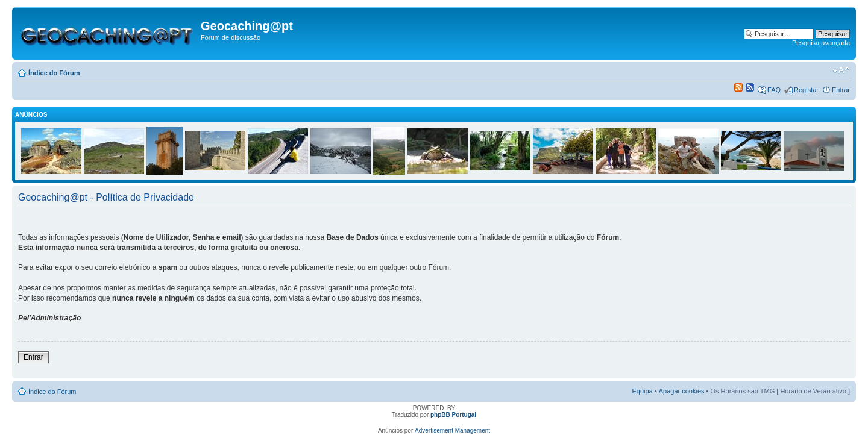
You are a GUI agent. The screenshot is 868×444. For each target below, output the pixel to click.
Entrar (841, 90)
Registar (806, 90)
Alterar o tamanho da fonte (841, 70)
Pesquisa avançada (821, 43)
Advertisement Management (452, 430)
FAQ (774, 90)
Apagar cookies (682, 391)
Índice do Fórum (54, 73)
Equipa (642, 391)
